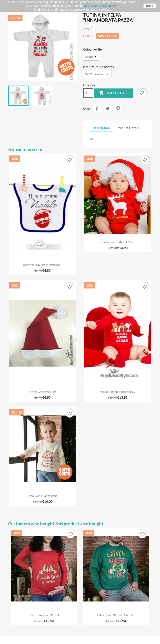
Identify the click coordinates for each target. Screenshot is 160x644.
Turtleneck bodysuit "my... (118, 242)
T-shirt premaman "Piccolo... (44, 615)
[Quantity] (88, 93)
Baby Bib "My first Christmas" (42, 265)
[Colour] (91, 57)
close (150, 6)
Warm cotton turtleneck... (117, 392)
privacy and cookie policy (100, 6)
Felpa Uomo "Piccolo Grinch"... (116, 615)
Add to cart (114, 93)
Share (97, 108)
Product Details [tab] (128, 128)
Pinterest (118, 108)
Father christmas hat (42, 392)
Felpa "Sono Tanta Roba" (43, 496)
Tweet (107, 108)
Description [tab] (101, 128)
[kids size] (97, 74)
